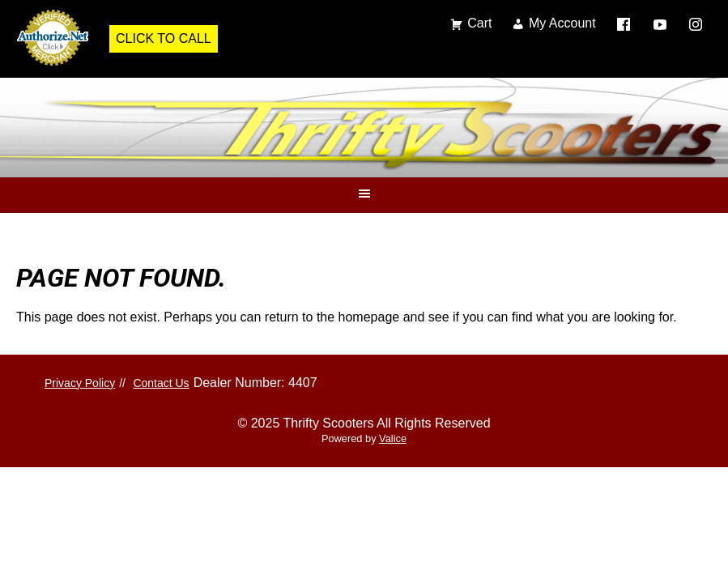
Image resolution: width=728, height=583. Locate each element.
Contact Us (161, 383)
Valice (393, 438)
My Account (562, 23)
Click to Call (164, 38)
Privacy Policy (80, 383)
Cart (479, 23)
